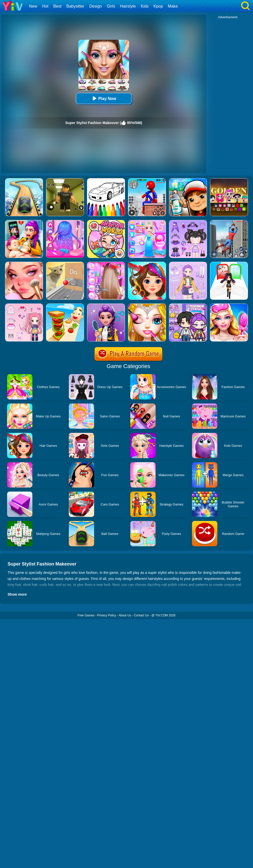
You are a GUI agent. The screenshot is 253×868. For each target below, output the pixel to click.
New (33, 6)
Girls (111, 6)
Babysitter (75, 6)
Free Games (86, 615)
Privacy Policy (107, 615)
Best (57, 6)
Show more (17, 594)
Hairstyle (128, 6)
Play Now (104, 98)
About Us (125, 615)
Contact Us (141, 615)
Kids (145, 6)
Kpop (158, 6)
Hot (45, 6)
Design (96, 6)
